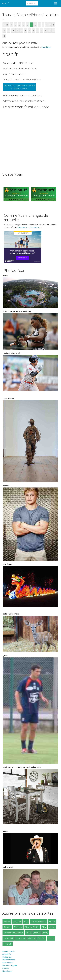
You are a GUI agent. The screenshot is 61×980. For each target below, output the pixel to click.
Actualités (7, 954)
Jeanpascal (8, 938)
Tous (6, 25)
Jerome (37, 933)
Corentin (41, 938)
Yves (26, 922)
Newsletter (7, 971)
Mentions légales (10, 965)
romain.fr (8, 944)
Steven (52, 922)
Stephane (18, 927)
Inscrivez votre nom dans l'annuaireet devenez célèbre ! (19, 87)
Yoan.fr (6, 3)
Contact (6, 968)
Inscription (47, 47)
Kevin (28, 933)
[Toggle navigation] (56, 3)
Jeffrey (45, 933)
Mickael (52, 927)
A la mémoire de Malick (13, 933)
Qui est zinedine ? (39, 922)
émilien (7, 922)
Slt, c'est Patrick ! (32, 927)
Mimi (44, 927)
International (8, 963)
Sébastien (17, 922)
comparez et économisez (29, 227)
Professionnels (9, 960)
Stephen (7, 927)
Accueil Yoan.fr (9, 951)
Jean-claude (21, 938)
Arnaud (51, 938)
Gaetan (32, 938)
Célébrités (32, 3)
